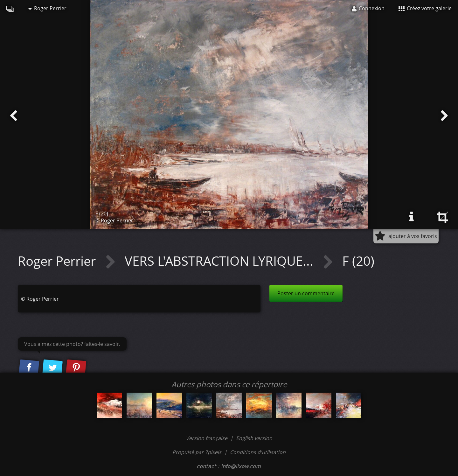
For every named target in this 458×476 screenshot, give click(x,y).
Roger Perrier (47, 8)
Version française (207, 438)
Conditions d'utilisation (258, 452)
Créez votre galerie (425, 8)
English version (254, 438)
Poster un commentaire (306, 293)
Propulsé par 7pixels (197, 452)
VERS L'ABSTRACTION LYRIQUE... (221, 261)
